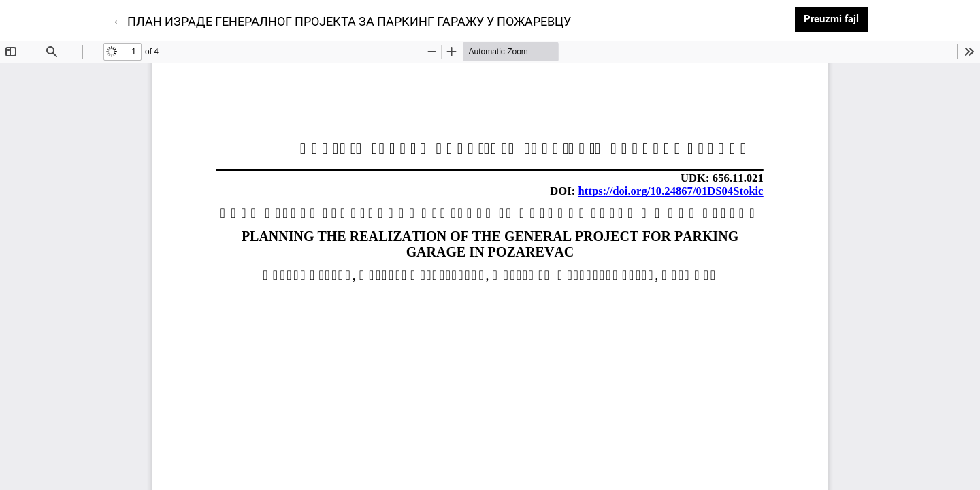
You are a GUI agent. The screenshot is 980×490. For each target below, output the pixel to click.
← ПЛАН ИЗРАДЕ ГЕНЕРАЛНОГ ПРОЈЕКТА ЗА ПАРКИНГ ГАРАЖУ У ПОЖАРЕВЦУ (342, 20)
